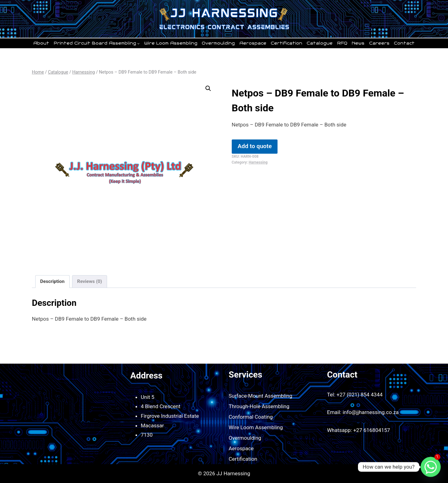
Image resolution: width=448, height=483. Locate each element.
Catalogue (320, 43)
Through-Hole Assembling (259, 406)
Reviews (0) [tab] (89, 281)
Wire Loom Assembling (171, 43)
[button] (208, 88)
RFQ (342, 43)
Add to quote (255, 146)
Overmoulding (218, 43)
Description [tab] (52, 281)
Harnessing (258, 162)
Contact (404, 43)
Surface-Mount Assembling (261, 396)
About (41, 43)
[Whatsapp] (431, 467)
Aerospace (253, 43)
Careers (379, 43)
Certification (286, 43)
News (358, 43)
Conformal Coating (251, 417)
